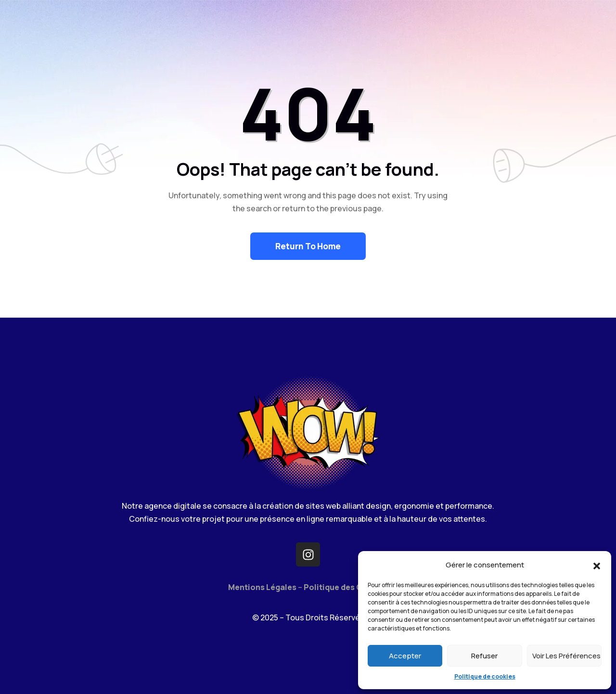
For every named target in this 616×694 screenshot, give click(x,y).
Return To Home (308, 246)
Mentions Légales (262, 587)
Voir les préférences (566, 656)
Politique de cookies (485, 676)
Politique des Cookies (346, 587)
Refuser (484, 656)
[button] (597, 565)
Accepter (405, 656)
